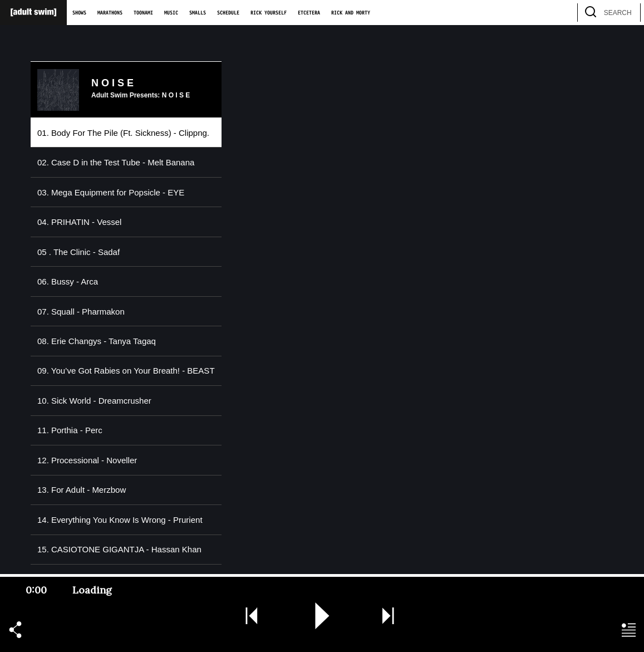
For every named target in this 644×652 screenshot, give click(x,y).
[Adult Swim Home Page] (33, 13)
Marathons (110, 13)
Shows (79, 13)
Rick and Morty (351, 13)
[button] (15, 631)
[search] (627, 13)
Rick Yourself (269, 13)
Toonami (143, 13)
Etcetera (309, 13)
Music (171, 13)
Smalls (198, 13)
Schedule (228, 13)
